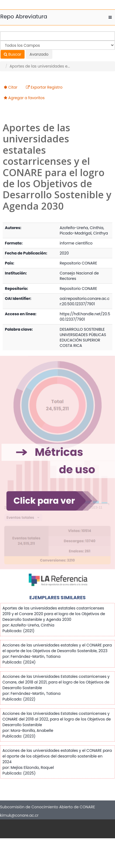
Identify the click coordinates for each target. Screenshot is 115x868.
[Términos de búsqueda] (57, 36)
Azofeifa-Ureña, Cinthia (82, 228)
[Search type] (57, 45)
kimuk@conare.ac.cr (19, 815)
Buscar (13, 54)
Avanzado (39, 54)
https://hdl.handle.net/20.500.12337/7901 (85, 317)
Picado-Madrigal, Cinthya (84, 233)
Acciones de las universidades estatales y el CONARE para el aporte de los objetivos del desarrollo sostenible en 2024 (57, 756)
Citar (13, 87)
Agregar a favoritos (27, 98)
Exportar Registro (47, 87)
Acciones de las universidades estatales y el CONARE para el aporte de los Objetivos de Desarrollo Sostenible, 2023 (57, 648)
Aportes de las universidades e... (40, 66)
